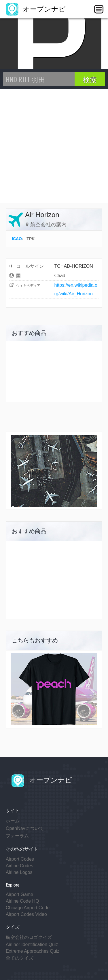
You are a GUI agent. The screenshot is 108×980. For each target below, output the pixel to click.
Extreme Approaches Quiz (33, 951)
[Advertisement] (54, 146)
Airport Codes (20, 859)
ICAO (17, 239)
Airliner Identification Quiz (32, 944)
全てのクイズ (20, 958)
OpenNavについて (25, 828)
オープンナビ (36, 9)
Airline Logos (19, 872)
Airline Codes (19, 866)
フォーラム (17, 836)
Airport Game (19, 894)
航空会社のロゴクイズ (29, 937)
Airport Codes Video (26, 914)
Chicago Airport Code (28, 908)
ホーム (13, 821)
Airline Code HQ (22, 901)
